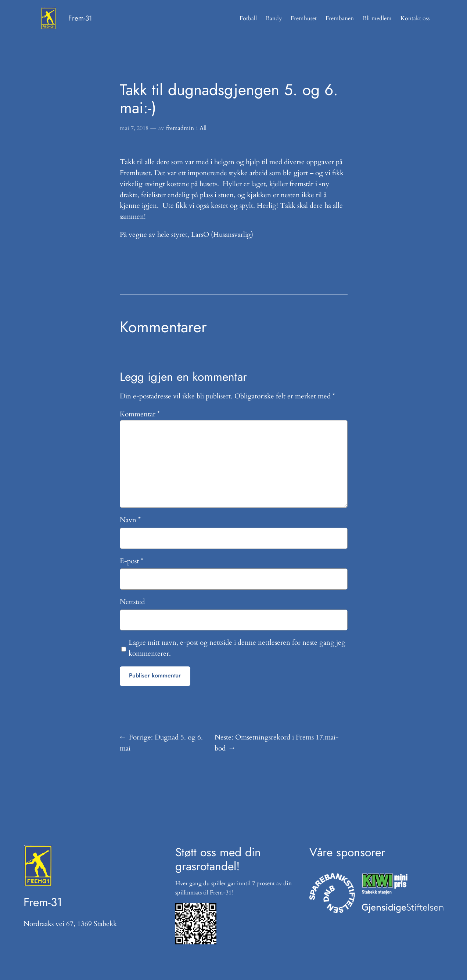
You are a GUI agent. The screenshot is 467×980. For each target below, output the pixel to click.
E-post (132, 561)
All (203, 128)
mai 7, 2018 (134, 128)
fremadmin (180, 128)
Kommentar (140, 414)
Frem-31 (80, 18)
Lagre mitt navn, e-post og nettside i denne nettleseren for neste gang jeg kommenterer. (237, 648)
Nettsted (132, 602)
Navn (130, 520)
